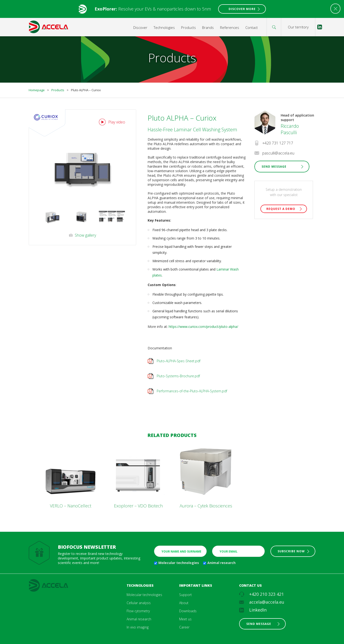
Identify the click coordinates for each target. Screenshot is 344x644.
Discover (140, 27)
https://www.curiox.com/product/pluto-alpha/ (203, 327)
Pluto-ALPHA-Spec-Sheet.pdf (179, 361)
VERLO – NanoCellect (71, 506)
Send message (259, 624)
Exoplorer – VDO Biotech (138, 506)
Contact (252, 27)
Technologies (164, 27)
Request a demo (281, 209)
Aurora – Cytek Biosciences (206, 506)
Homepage (37, 90)
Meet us (185, 619)
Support (185, 595)
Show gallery (85, 235)
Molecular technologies (179, 563)
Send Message (274, 167)
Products (188, 27)
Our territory (298, 27)
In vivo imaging (138, 627)
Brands (208, 27)
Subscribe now (291, 551)
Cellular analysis (139, 603)
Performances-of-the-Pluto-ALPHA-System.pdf (192, 391)
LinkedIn (258, 610)
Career (184, 627)
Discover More (242, 9)
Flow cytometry (138, 611)
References (230, 27)
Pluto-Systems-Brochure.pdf (178, 376)
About (184, 603)
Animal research (221, 563)
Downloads (188, 611)
